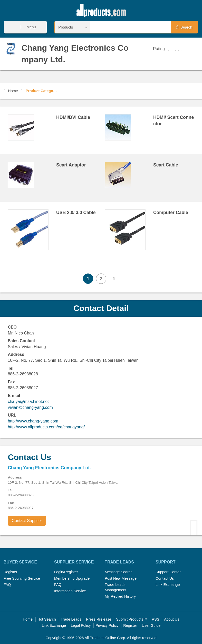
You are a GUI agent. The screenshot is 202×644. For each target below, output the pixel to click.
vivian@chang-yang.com (30, 407)
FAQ (7, 585)
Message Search (119, 572)
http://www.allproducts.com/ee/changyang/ (46, 427)
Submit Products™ (131, 619)
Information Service (70, 591)
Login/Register (66, 572)
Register (11, 572)
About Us (172, 619)
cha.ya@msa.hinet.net (28, 402)
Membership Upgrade (72, 578)
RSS (156, 619)
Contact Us (165, 578)
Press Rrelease (99, 619)
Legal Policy (81, 625)
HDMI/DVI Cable (73, 117)
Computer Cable (171, 213)
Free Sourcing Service (22, 578)
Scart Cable (166, 165)
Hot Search (47, 619)
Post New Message (121, 578)
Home (11, 91)
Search (184, 27)
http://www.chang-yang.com (33, 421)
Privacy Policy (107, 625)
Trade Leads (71, 619)
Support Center (168, 572)
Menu (26, 27)
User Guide (151, 625)
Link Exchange (168, 585)
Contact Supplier (27, 521)
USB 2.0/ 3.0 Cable (76, 213)
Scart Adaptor (71, 165)
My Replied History (120, 596)
